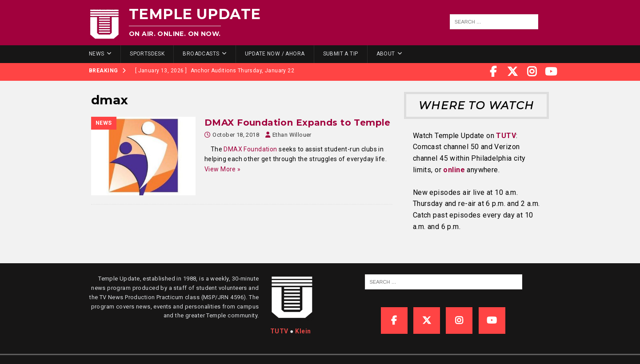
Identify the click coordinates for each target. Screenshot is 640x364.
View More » (223, 169)
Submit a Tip (341, 54)
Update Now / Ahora (275, 54)
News (97, 54)
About (386, 54)
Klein (303, 331)
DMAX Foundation (250, 149)
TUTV (506, 136)
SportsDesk (147, 54)
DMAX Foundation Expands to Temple (298, 123)
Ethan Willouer (292, 135)
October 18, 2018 (236, 135)
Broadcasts (201, 54)
